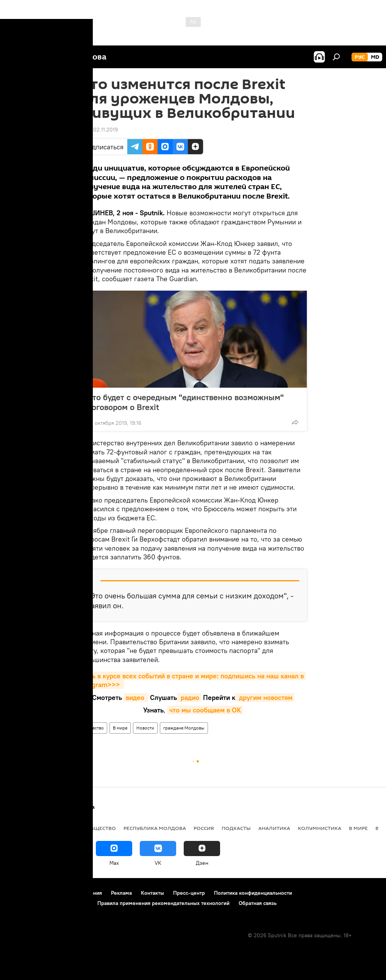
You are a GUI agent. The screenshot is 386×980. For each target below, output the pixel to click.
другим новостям (265, 697)
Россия (204, 828)
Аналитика (274, 828)
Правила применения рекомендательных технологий (163, 903)
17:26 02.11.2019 (99, 130)
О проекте (21, 893)
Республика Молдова (155, 828)
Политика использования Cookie (48, 903)
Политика (23, 828)
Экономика (62, 828)
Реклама (121, 893)
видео (136, 697)
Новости (145, 728)
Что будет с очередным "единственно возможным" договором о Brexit (185, 402)
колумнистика (320, 828)
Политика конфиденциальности (253, 893)
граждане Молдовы (184, 728)
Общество (93, 728)
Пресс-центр (189, 893)
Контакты (152, 893)
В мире (120, 728)
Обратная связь (258, 903)
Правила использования (72, 893)
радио (189, 697)
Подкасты (236, 828)
